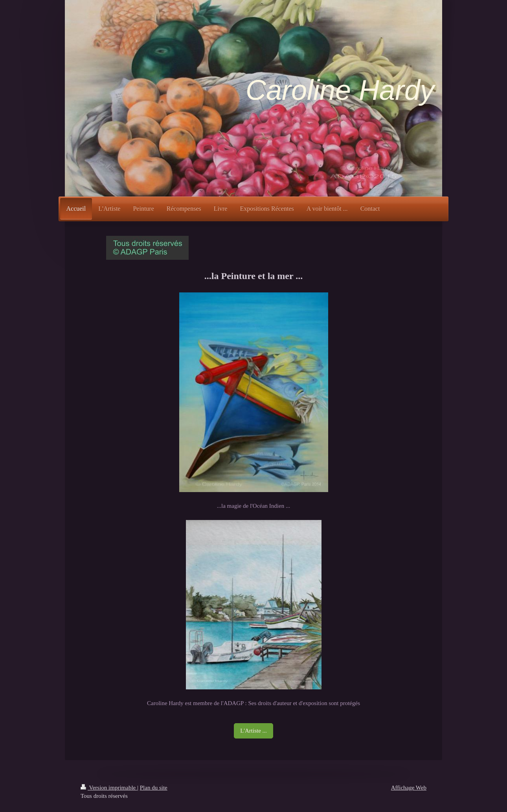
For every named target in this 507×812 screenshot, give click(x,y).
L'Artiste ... (253, 731)
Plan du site (154, 788)
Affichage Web (409, 788)
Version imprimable (109, 788)
